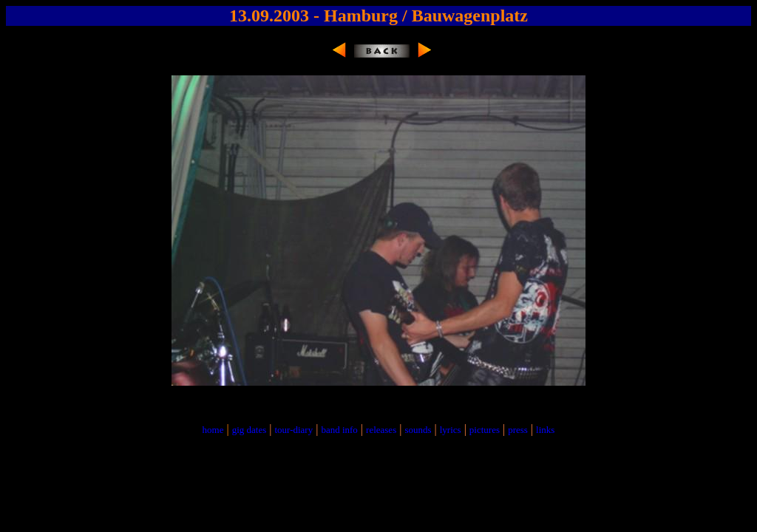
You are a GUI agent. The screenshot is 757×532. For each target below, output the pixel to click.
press (518, 430)
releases (381, 430)
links (545, 430)
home (213, 430)
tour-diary (293, 430)
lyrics (451, 430)
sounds (418, 430)
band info (339, 430)
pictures (485, 430)
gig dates (249, 430)
